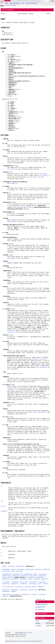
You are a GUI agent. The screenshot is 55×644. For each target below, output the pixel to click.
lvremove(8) (15, 584)
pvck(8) (13, 569)
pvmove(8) (38, 569)
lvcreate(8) (6, 582)
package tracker (40, 607)
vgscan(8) (37, 579)
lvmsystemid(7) (12, 222)
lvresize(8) (32, 584)
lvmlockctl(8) (33, 590)
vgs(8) (30, 579)
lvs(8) (39, 584)
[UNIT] (4, 511)
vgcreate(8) (43, 574)
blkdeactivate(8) (30, 587)
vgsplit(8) (44, 579)
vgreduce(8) (6, 579)
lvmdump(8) (40, 587)
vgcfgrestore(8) (18, 574)
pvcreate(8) (21, 569)
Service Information (31, 3)
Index (7, 3)
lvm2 (11, 5)
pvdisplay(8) (30, 569)
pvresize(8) (6, 571)
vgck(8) (35, 574)
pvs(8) (13, 571)
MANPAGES (7, 1)
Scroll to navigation (8, 10)
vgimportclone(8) (7, 577)
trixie (37, 621)
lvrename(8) (23, 584)
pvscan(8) (19, 571)
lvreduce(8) (6, 584)
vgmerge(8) (31, 577)
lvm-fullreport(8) (8, 587)
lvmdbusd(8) (6, 591)
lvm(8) (20, 503)
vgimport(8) (42, 576)
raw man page (40, 609)
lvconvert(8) (24, 582)
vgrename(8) (23, 579)
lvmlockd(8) (11, 258)
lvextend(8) (42, 582)
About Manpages (15, 3)
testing (7, 5)
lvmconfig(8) (20, 566)
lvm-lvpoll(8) (19, 587)
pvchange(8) (6, 569)
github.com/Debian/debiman (21, 641)
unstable (38, 626)
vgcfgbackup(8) (7, 574)
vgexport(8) (25, 576)
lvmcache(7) (26, 594)
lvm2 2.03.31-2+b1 (28, 633)
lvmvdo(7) (5, 596)
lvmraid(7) (34, 594)
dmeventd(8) (6, 590)
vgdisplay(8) (16, 576)
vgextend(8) (33, 576)
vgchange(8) (28, 574)
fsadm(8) (14, 591)
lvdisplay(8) (33, 582)
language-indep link (41, 604)
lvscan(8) (45, 584)
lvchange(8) (15, 582)
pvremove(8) (46, 569)
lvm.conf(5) (11, 169)
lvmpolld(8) (15, 590)
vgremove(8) (15, 579)
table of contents (41, 614)
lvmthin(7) (42, 594)
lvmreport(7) (14, 183)
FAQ (23, 3)
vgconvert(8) (6, 576)
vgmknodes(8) (40, 577)
